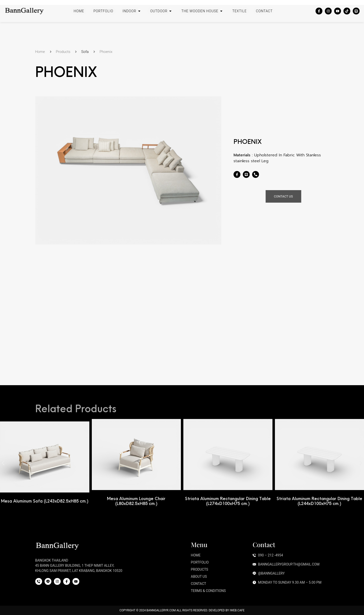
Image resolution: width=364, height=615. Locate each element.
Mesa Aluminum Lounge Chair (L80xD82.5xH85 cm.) (214, 501)
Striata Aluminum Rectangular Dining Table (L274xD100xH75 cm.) (305, 501)
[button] (3, 463)
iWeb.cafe (237, 610)
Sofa (85, 52)
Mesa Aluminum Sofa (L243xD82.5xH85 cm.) (122, 501)
